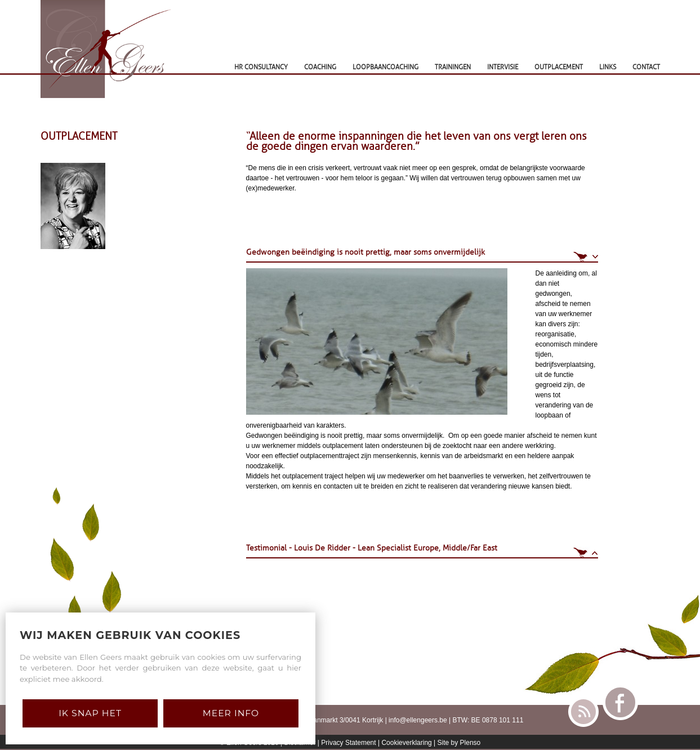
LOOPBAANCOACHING (385, 67)
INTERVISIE (503, 67)
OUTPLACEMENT (559, 67)
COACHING (320, 67)
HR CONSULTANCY (261, 67)
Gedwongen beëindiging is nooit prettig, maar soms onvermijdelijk (365, 252)
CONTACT (646, 67)
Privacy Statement (348, 743)
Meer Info (231, 713)
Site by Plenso (459, 743)
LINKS (608, 67)
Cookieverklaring (406, 743)
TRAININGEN (453, 67)
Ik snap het (90, 713)
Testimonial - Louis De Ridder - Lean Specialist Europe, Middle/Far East (372, 548)
